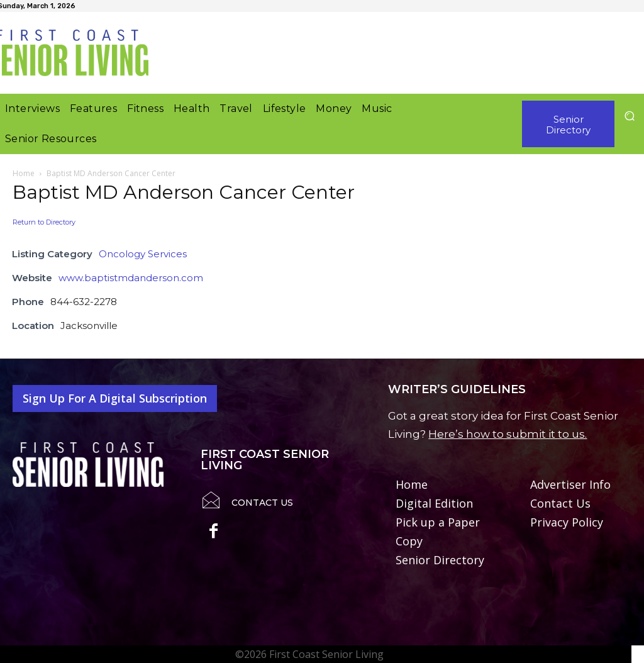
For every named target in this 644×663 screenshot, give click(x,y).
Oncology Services (143, 254)
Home (24, 173)
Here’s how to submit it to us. (508, 434)
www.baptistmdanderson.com (131, 278)
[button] (629, 115)
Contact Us (262, 503)
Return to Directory (44, 222)
